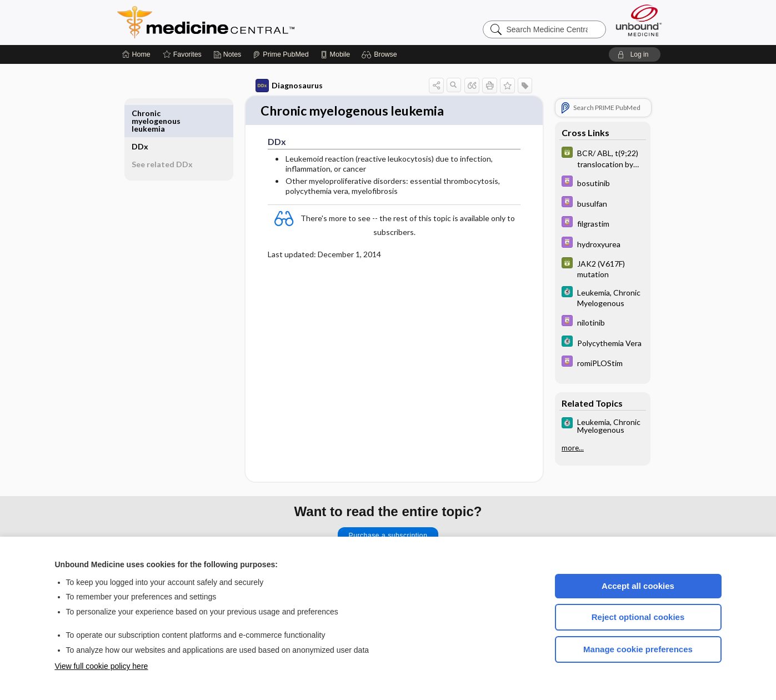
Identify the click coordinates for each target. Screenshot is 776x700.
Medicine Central (255, 22)
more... (560, 448)
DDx (153, 113)
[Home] (136, 54)
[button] (381, 54)
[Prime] (281, 54)
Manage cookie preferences (638, 649)
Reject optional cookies (638, 617)
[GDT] (590, 158)
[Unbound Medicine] (639, 20)
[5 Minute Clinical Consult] (590, 297)
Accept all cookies (638, 586)
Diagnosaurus (276, 86)
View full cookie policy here (102, 666)
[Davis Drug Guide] (590, 182)
